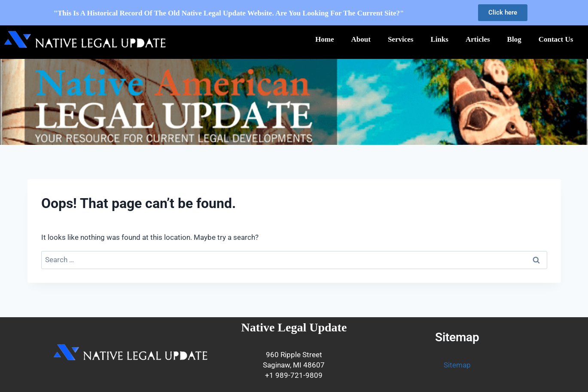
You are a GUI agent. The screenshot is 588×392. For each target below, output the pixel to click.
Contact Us (556, 39)
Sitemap (457, 365)
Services (401, 39)
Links (439, 39)
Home (324, 39)
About (361, 39)
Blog (514, 39)
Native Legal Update (294, 327)
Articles (478, 39)
